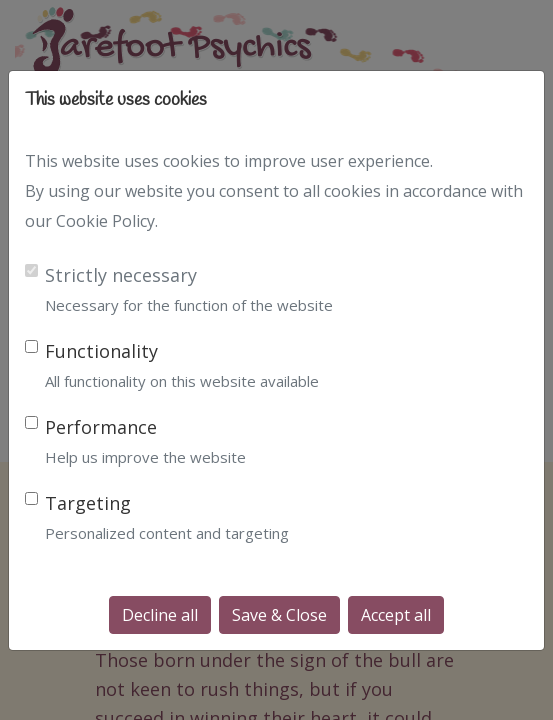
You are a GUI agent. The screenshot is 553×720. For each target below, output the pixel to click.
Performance (101, 427)
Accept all (396, 615)
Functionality (101, 351)
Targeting (88, 503)
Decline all (160, 615)
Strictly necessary (121, 275)
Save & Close (279, 615)
